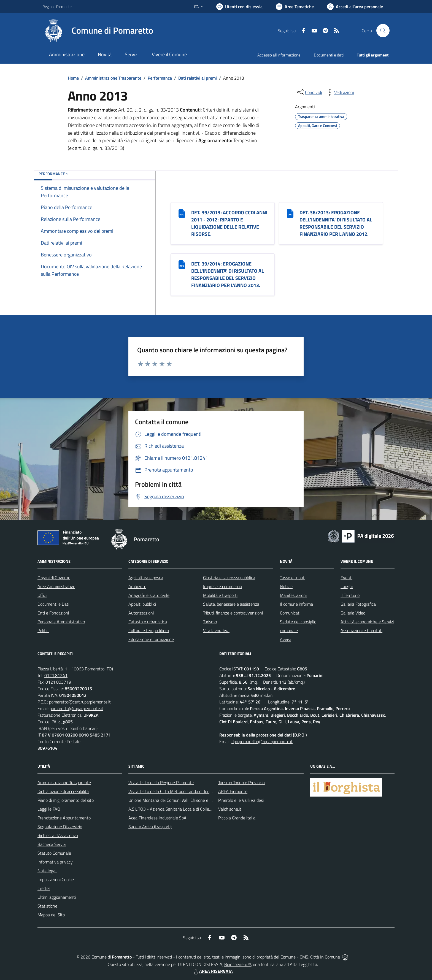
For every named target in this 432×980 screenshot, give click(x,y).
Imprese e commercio (222, 586)
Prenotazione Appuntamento (64, 818)
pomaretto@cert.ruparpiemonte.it (80, 702)
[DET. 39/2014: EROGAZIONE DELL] (182, 264)
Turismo (210, 622)
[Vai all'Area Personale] (355, 7)
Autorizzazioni (141, 613)
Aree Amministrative (56, 586)
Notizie (286, 586)
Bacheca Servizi (52, 844)
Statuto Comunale (54, 853)
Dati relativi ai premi (198, 78)
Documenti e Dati (53, 604)
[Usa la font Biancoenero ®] (239, 7)
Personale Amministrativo (61, 622)
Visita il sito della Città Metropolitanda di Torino (171, 791)
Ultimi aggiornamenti (57, 897)
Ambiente (137, 586)
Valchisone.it (230, 809)
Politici (43, 630)
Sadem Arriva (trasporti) (150, 827)
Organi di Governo (54, 578)
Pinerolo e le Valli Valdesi (241, 800)
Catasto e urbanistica (148, 622)
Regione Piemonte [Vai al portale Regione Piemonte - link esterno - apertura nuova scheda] (57, 6)
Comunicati (290, 613)
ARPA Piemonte (233, 791)
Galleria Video (353, 613)
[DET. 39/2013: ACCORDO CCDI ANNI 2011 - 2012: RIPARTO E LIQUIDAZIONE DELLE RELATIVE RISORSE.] (182, 213)
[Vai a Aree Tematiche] (295, 7)
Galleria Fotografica (358, 604)
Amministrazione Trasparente (113, 78)
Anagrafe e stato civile (149, 595)
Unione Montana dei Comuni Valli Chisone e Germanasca (180, 800)
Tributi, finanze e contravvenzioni (233, 613)
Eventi (346, 578)
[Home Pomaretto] (98, 31)
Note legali (47, 871)
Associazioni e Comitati (361, 630)
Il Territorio (350, 595)
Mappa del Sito (51, 915)
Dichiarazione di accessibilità (63, 791)
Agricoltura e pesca (146, 578)
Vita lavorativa (216, 630)
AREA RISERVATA (213, 971)
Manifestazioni (293, 595)
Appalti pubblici (142, 604)
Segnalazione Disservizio (60, 827)
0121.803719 (58, 682)
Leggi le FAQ (49, 809)
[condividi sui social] (309, 92)
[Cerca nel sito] (383, 31)
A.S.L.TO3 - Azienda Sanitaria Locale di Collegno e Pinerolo (182, 809)
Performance (160, 78)
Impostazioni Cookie (56, 879)
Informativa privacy (55, 862)
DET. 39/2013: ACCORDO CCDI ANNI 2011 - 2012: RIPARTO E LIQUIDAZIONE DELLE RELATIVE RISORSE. (229, 223)
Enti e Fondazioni (53, 613)
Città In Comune (325, 957)
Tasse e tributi (293, 578)
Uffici (42, 595)
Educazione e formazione (151, 639)
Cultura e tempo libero (149, 630)
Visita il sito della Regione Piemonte (161, 783)
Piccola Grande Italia (237, 818)
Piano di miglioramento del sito (66, 800)
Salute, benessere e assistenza (231, 604)
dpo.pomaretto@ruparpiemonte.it (262, 741)
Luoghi (347, 586)
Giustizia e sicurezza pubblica (229, 578)
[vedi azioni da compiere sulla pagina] (340, 92)
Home (73, 78)
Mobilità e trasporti (220, 595)
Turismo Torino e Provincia (241, 783)
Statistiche (47, 906)
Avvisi (285, 639)
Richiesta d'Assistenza (58, 835)
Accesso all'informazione (279, 55)
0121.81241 (56, 675)
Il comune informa (296, 604)
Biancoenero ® (238, 964)
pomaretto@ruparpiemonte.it (76, 708)
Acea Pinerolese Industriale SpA (157, 818)
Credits (44, 888)
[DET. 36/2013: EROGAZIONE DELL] (290, 213)
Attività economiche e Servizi (367, 622)
